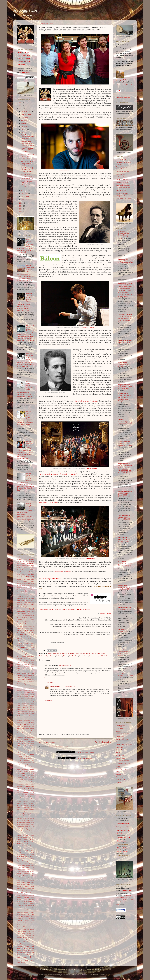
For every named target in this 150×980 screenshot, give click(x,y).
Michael (19, 803)
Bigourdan (71, 653)
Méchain (19, 822)
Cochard (32, 637)
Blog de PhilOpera (124, 385)
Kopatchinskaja (21, 752)
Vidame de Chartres (124, 607)
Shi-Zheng (32, 899)
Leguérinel (25, 769)
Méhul (24, 822)
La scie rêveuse (123, 631)
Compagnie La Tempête (123, 172)
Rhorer (28, 882)
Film (25, 699)
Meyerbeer (26, 801)
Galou (28, 709)
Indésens (19, 739)
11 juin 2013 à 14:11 (71, 686)
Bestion (25, 588)
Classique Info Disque (122, 739)
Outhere (25, 839)
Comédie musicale (23, 643)
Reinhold (24, 880)
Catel (33, 611)
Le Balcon (59, 656)
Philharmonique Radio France (26, 854)
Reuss (18, 882)
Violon (33, 944)
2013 (21, 109)
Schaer (19, 895)
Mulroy (24, 816)
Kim (33, 748)
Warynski (24, 953)
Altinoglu (31, 561)
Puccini (19, 867)
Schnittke (20, 897)
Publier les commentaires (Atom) (58, 747)
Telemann (20, 921)
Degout (33, 667)
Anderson (24, 566)
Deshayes (32, 671)
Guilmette (19, 722)
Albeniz (25, 561)
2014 (21, 106)
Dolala (27, 675)
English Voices (21, 686)
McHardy (32, 795)
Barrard (19, 579)
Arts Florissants (21, 572)
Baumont (26, 581)
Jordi (28, 744)
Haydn (19, 729)
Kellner (25, 748)
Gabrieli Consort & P (23, 707)
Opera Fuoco (30, 829)
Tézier (19, 933)
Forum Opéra (120, 755)
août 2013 (24, 123)
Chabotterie (32, 618)
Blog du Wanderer (124, 464)
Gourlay (32, 718)
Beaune (33, 581)
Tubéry (33, 931)
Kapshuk (48, 656)
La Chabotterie (28, 758)
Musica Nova (31, 816)
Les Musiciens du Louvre (123, 198)
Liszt (18, 780)
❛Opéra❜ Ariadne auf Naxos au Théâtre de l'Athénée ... (27, 150)
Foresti (28, 701)
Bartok (28, 579)
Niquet (19, 827)
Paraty (24, 844)
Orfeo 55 (26, 837)
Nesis (22, 825)
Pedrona (19, 848)
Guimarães (31, 722)
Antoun (32, 566)
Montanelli (32, 810)
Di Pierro (31, 673)
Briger (19, 600)
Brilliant (23, 600)
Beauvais (19, 583)
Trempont (24, 929)
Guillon (33, 720)
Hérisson (19, 735)
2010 (21, 209)
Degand (28, 667)
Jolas (25, 744)
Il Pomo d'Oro (26, 737)
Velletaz (25, 942)
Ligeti (33, 778)
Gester (19, 714)
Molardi (19, 810)
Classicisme (21, 634)
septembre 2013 (26, 120)
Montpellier (31, 812)
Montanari (25, 810)
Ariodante (32, 568)
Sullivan (26, 912)
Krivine (19, 754)
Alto (18, 563)
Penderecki (32, 848)
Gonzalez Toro (21, 718)
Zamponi (32, 960)
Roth (23, 887)
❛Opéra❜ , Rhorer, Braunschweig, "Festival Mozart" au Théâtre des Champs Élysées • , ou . (26, 333)
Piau (28, 857)
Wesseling (32, 955)
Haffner (97, 653)
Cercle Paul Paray (25, 615)
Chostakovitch (31, 626)
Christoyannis (25, 628)
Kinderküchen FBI (124, 363)
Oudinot (19, 839)
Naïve (19, 825)
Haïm (23, 729)
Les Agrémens (21, 773)
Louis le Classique (124, 515)
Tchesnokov (20, 918)
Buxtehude (20, 605)
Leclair (19, 769)
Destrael (82, 653)
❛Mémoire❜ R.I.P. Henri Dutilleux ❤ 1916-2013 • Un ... (27, 143)
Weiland (29, 953)
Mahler (19, 786)
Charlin (25, 624)
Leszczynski (20, 778)
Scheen (23, 895)
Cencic (19, 615)
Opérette (19, 833)
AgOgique (20, 559)
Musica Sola (122, 650)
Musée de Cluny (30, 820)
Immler (32, 737)
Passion (32, 846)
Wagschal (25, 950)
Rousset (32, 886)
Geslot (33, 712)
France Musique (121, 758)
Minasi (33, 805)
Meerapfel (20, 797)
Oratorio (25, 833)
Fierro (22, 699)
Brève (25, 603)
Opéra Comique (22, 831)
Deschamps (25, 671)
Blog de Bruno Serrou (125, 283)
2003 (21, 212)
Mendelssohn (26, 797)
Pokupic (27, 861)
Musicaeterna (122, 537)
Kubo (25, 754)
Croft (23, 656)
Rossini (19, 886)
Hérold (24, 735)
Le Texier (32, 767)
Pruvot (33, 865)
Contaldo (32, 645)
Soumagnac (20, 906)
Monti (26, 812)
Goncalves (32, 716)
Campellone (26, 607)
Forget (33, 701)
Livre (22, 780)
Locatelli (19, 782)
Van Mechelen (27, 935)
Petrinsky (19, 852)
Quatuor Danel (21, 872)
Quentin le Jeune (30, 872)
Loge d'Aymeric (123, 674)
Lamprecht (26, 765)
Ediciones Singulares (23, 684)
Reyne (23, 882)
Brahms (33, 598)
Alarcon (19, 561)
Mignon (25, 803)
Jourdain (32, 744)
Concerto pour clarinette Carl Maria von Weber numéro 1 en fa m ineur (125, 565)
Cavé (29, 613)
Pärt (33, 867)
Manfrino (27, 786)
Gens (29, 711)
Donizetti (32, 675)
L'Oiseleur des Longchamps (24, 756)
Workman (25, 957)
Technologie (31, 918)
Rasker (28, 878)
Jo (23, 744)
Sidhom (23, 901)
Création (19, 658)
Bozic (24, 598)
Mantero (66, 656)
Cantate (19, 609)
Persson (26, 850)
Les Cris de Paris (121, 190)
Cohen (19, 639)
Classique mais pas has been (124, 745)
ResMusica (119, 782)
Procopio (28, 865)
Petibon (33, 850)
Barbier (23, 577)
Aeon (33, 557)
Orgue (33, 837)
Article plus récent (47, 742)
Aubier (33, 572)
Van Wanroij (24, 938)
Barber (19, 577)
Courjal (25, 654)
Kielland (29, 748)
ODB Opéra (119, 774)
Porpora (19, 863)
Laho (33, 763)
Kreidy (27, 752)
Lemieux (19, 771)
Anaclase (118, 731)
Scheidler (27, 895)
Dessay (19, 673)
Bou (33, 596)
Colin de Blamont (29, 639)
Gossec (28, 718)
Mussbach (23, 820)
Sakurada (28, 891)
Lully (23, 784)
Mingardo (19, 807)
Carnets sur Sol (123, 259)
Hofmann (26, 731)
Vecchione (20, 942)
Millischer (26, 805)
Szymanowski (31, 914)
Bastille (19, 581)
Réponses (50, 682)
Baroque (30, 576)
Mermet (19, 799)
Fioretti (29, 699)
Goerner (25, 716)
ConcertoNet (120, 750)
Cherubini (20, 626)
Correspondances (21, 652)
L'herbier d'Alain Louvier (125, 342)
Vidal (25, 944)
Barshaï (24, 579)
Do (24, 675)
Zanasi (19, 963)
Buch (29, 603)
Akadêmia (32, 559)
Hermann (32, 729)
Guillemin (28, 720)
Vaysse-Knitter (30, 940)
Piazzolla (32, 857)
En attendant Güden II (124, 609)
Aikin (25, 559)
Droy (22, 677)
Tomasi (19, 929)
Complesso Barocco (29, 641)
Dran (18, 677)
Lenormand (25, 771)
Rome (33, 884)
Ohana (19, 829)
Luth (26, 784)
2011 (21, 206)
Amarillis (23, 563)
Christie (19, 628)
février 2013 (25, 196)
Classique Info (120, 736)
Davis (25, 662)
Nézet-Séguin (28, 827)
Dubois (88, 653)
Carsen (28, 611)
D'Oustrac (19, 660)
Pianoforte (24, 857)
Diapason (118, 753)
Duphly (23, 679)
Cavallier (24, 613)
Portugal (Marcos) (29, 863)
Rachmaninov (26, 874)
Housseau (19, 733)
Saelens (29, 889)
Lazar (54, 656)
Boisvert (32, 594)
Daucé (33, 660)
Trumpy (28, 931)
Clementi (26, 637)
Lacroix (29, 763)
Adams (29, 557)
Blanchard (23, 592)
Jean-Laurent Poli (124, 442)
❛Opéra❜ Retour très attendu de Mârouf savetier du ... (27, 137)
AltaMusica (119, 728)
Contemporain (22, 647)
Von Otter (32, 948)
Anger (28, 566)
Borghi (19, 596)
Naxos (33, 822)
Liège (26, 780)
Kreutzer (32, 752)
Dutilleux (19, 682)
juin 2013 (24, 129)
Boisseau (19, 594)
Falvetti (27, 694)
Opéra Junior (31, 831)
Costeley (32, 652)
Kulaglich (32, 754)
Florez (24, 701)
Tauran (33, 916)
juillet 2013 (25, 126)
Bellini (33, 583)
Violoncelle (20, 946)
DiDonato (20, 675)
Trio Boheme (31, 929)
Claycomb (19, 637)
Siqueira (32, 904)
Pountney (19, 865)
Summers (32, 912)
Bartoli (33, 579)
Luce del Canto (26, 782)
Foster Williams (21, 703)
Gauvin (19, 712)
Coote (33, 647)
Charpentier (31, 624)
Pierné (21, 859)
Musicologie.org (121, 769)
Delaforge (19, 669)
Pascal (81, 656)
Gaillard (32, 707)
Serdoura (25, 899)
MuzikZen (119, 771)
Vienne (29, 944)
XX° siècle (104, 656)
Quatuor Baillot (21, 869)
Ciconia (28, 632)
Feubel (19, 699)
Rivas (18, 884)
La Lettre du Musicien (122, 761)
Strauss (86, 656)
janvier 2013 (25, 199)
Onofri (23, 829)
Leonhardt (32, 771)
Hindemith (20, 731)
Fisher (33, 699)
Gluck (18, 716)
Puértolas (29, 867)
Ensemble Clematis (30, 686)
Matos (19, 795)
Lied (29, 778)
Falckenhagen (20, 695)
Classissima (119, 747)
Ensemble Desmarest (122, 180)
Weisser (22, 955)
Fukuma (25, 705)
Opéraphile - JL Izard (125, 315)
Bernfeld (32, 586)
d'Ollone (23, 963)
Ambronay (31, 563)
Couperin (20, 654)
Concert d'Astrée (26, 645)
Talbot (19, 916)
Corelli (33, 650)
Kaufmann (20, 748)
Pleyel (19, 861)
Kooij (33, 750)
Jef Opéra (121, 419)
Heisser (27, 729)
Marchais (32, 788)
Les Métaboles (30, 773)
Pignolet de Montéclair (29, 859)
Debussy (19, 667)
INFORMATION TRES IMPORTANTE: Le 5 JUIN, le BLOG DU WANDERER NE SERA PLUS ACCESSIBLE (125, 469)
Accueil (75, 742)
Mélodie (28, 822)
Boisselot (26, 594)
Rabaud (19, 874)
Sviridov (24, 914)
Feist (27, 697)
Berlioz (28, 586)
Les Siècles (31, 775)
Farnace (32, 695)
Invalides (19, 741)
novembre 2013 (26, 114)
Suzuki (19, 914)
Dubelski (27, 677)
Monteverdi (20, 812)
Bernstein (19, 588)
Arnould (19, 570)
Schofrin (26, 897)
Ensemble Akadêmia (122, 193)
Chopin (25, 626)
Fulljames (32, 705)
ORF (33, 827)
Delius (25, 669)
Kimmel (19, 750)
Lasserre (32, 765)
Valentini (29, 933)
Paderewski (32, 839)
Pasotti (28, 846)
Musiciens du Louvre (23, 818)
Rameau (25, 876)
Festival (32, 696)
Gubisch (22, 720)
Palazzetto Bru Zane (122, 160)
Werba (27, 955)
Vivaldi (26, 948)
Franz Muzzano (123, 394)
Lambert (19, 765)
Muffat (19, 816)
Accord (25, 557)
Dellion (19, 671)
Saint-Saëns (22, 891)
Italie (29, 741)
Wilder (19, 957)
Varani (29, 938)
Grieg (18, 720)
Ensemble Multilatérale (29, 690)
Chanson (27, 622)
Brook (33, 600)
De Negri (24, 665)
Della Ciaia (31, 669)
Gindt (23, 714)
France (28, 703)
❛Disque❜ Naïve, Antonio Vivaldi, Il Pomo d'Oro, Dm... (27, 176)
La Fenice (27, 761)
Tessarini (27, 921)
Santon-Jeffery (21, 893)
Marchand (20, 790)
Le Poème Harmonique (123, 188)
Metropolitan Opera (28, 799)
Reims (19, 880)
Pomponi (32, 861)
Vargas (33, 938)
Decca (24, 667)
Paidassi (19, 842)
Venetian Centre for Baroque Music (122, 168)
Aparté (19, 568)
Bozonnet (28, 598)
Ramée (24, 878)
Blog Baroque (122, 585)
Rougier (27, 887)
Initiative (26, 739)
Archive (25, 568)
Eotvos (19, 692)
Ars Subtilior (31, 570)
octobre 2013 (25, 117)
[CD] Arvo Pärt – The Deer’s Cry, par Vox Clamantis (124, 541)
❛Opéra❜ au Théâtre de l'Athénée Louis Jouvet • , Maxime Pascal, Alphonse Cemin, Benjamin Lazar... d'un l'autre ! (25, 450)
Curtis (25, 658)
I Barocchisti (30, 735)
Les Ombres (21, 775)
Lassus (19, 767)
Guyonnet (20, 724)
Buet (33, 603)
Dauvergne (20, 662)
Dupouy (28, 679)
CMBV (32, 605)
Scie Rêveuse (122, 630)
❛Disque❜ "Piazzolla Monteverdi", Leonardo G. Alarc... (27, 184)
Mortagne (19, 814)
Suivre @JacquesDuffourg (86, 753)
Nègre (23, 827)
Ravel (33, 878)
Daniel (27, 660)
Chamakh (19, 620)
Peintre (25, 848)
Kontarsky (26, 750)
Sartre (28, 893)
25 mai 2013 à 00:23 (65, 666)
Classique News (121, 742)
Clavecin (32, 634)
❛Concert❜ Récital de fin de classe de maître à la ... (27, 163)
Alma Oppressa (120, 726)
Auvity (19, 574)
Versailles (20, 944)
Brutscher (20, 603)
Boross (24, 596)
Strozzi (33, 910)
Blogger (108, 975)
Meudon (19, 801)
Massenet (26, 792)
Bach (33, 574)
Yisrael (26, 960)
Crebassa (29, 654)
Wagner (19, 950)
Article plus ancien (103, 742)
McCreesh (25, 795)
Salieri (33, 891)
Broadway (28, 600)
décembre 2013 (26, 111)
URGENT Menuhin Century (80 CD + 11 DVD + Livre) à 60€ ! (124, 495)
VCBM (23, 933)
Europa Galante (31, 692)
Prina (23, 865)
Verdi (33, 942)
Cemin (77, 653)
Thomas (19, 923)
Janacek (32, 741)
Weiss (18, 955)
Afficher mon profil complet (124, 85)
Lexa (25, 778)
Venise (29, 942)
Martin (33, 790)
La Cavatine (20, 758)
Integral (33, 739)
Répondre (47, 678)
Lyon (29, 784)
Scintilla (19, 899)
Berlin (23, 586)
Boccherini (32, 592)
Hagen (19, 726)
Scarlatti (32, 893)
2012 (21, 203)
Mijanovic (32, 803)
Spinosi (30, 906)
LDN (33, 756)
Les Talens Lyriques (122, 182)
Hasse (33, 726)
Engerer (32, 684)
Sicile (18, 901)
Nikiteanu (32, 825)
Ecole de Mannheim (29, 682)
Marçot (19, 792)
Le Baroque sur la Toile (123, 763)
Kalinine (19, 746)
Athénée (64, 653)
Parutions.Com (120, 780)
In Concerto (122, 561)
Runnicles (19, 889)
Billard (33, 590)
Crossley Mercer (30, 656)
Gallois (19, 709)
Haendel (27, 724)
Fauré (23, 697)
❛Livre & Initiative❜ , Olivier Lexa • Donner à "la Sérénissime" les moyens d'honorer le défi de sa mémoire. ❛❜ (26, 482)
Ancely (50, 653)
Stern (33, 908)
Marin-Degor (27, 790)
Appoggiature (25, 10)
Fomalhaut (121, 231)
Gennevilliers (24, 712)
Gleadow (32, 714)
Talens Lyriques (26, 916)
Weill (33, 953)
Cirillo (33, 632)
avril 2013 (24, 190)
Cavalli (19, 613)
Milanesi (19, 805)
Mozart (32, 814)
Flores (19, 701)
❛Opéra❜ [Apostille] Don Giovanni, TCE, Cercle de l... (27, 170)
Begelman (24, 583)
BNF (29, 574)
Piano (19, 856)
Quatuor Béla (31, 869)
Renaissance (31, 880)
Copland (19, 650)
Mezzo (33, 801)
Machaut (32, 784)
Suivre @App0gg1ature (85, 758)
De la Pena (31, 665)
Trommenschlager (94, 656)
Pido (18, 859)
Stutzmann (20, 912)
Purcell (23, 867)
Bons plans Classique (125, 491)
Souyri (26, 906)
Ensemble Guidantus (22, 688)
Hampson (29, 726)
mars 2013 (25, 193)
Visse (22, 948)
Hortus (33, 731)
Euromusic (23, 692)
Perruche (19, 850)
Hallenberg (23, 726)
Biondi (19, 592)
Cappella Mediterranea (123, 185)
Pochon (22, 861)
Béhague (26, 605)
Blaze (27, 592)
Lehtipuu (32, 769)
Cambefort (20, 607)
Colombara (20, 641)
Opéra (76, 656)
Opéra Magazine (121, 777)
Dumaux (19, 679)
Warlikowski (31, 950)
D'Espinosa (32, 658)
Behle (29, 583)
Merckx (71, 656)
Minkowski (26, 807)
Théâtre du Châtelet (28, 927)
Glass (27, 714)
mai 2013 (24, 132)
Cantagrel (32, 607)
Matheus (32, 793)
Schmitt (32, 895)
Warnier (19, 953)
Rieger (33, 882)
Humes (24, 733)
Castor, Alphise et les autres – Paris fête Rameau (124, 654)
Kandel (26, 746)
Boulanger (20, 598)
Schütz (33, 897)
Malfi (23, 786)
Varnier (19, 940)
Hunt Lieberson (31, 733)
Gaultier (32, 709)
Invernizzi (24, 741)
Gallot (23, 709)
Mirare (33, 807)
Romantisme (25, 884)
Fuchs (93, 653)
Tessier (33, 921)
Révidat (24, 889)
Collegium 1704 (121, 196)
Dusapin (32, 679)
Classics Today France (122, 734)
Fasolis (19, 697)
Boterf (29, 596)
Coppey (26, 650)
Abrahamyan (20, 557)
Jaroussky (19, 744)
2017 (21, 103)
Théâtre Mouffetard (29, 923)
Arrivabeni (25, 570)
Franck (33, 703)
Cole (22, 639)
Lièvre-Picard (31, 780)
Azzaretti (24, 574)
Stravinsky (26, 910)
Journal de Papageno (125, 340)
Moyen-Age (26, 814)
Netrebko (27, 825)
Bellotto (19, 586)
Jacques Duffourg (56, 686)
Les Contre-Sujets (121, 177)
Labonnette (24, 763)
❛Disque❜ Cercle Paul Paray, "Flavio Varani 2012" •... (27, 157)
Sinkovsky (26, 904)
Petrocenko (32, 852)
